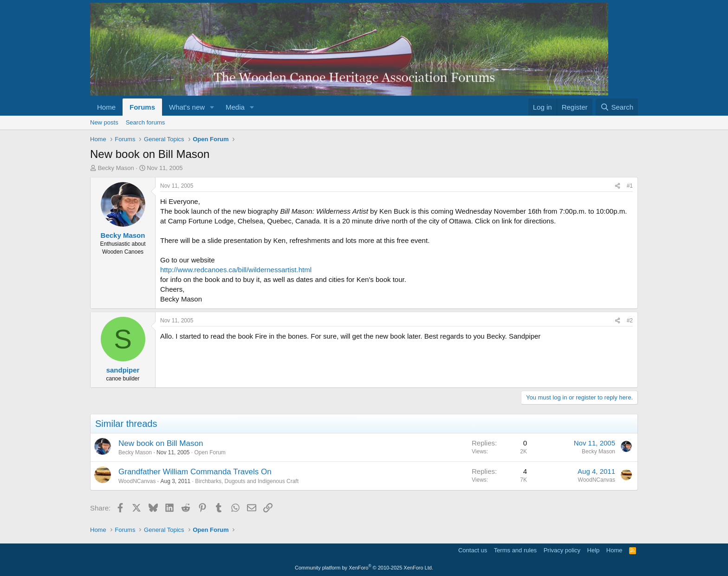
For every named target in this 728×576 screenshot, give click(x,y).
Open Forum (210, 452)
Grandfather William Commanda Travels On (195, 472)
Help (594, 550)
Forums (142, 107)
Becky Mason (116, 168)
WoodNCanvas (137, 481)
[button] (212, 107)
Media (235, 107)
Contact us (473, 550)
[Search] (617, 107)
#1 (630, 186)
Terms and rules (515, 550)
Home (106, 107)
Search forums (146, 122)
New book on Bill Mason (161, 443)
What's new (187, 107)
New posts (104, 122)
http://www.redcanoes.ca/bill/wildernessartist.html (236, 270)
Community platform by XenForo (364, 568)
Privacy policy (562, 550)
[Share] (617, 186)
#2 (630, 321)
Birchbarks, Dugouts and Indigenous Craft (247, 481)
